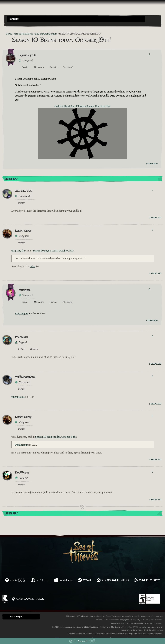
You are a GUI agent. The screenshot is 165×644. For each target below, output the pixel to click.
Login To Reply (11, 179)
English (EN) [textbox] (17, 617)
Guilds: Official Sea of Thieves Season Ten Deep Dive (82, 106)
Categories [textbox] (14, 19)
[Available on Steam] (84, 580)
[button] (76, 19)
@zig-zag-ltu (18, 251)
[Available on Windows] (63, 580)
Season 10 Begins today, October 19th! (53, 251)
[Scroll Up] (75, 641)
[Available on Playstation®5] (40, 580)
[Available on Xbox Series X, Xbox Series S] (15, 580)
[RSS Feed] (4, 34)
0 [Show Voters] (152, 190)
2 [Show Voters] (152, 230)
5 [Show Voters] (149, 54)
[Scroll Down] (90, 641)
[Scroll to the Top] (71, 641)
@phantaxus (18, 397)
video (33, 266)
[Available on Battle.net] (147, 580)
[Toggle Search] (13, 24)
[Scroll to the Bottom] (94, 641)
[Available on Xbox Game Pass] (113, 580)
